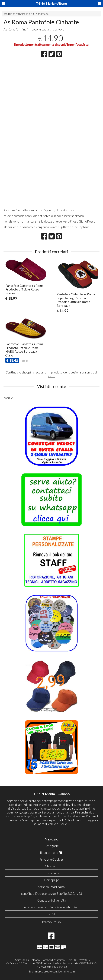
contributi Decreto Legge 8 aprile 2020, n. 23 (51, 894)
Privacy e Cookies (51, 859)
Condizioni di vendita (51, 900)
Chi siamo (52, 866)
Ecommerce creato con (51, 971)
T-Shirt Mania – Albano (51, 4)
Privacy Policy (52, 922)
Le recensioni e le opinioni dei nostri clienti (52, 907)
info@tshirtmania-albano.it (52, 966)
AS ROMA (43, 14)
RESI (52, 914)
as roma (87, 372)
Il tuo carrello (52, 853)
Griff (52, 376)
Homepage (51, 880)
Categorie (52, 846)
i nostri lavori (51, 873)
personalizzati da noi (52, 887)
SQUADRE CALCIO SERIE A (19, 14)
